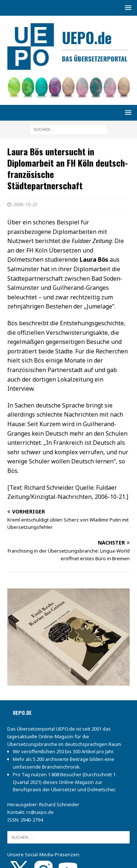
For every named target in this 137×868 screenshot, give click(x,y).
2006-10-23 (25, 204)
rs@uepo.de (40, 812)
